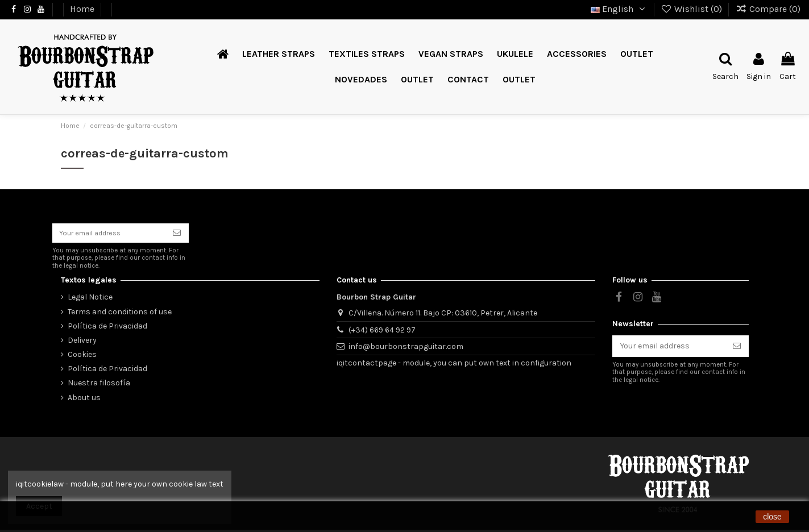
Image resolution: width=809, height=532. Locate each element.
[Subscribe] (177, 234)
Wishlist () (693, 9)
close (772, 517)
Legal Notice (90, 299)
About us (84, 400)
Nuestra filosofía (99, 385)
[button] (417, 80)
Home (83, 9)
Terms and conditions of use (120, 314)
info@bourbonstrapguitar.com (406, 349)
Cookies (82, 357)
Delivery (82, 342)
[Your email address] (109, 234)
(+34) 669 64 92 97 (382, 332)
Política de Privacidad (107, 328)
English (619, 9)
